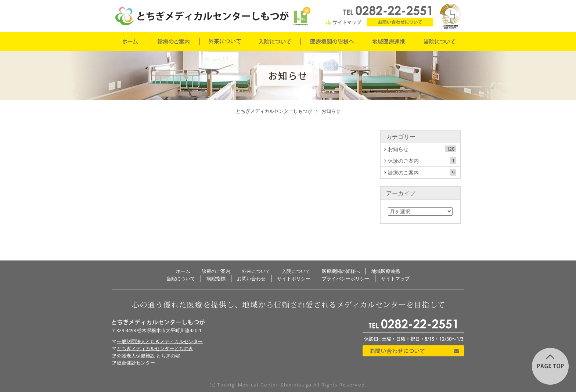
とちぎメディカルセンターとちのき (155, 348)
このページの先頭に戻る (550, 366)
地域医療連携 (389, 42)
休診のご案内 (422, 161)
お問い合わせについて (413, 351)
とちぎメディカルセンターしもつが (158, 322)
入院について (275, 42)
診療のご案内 (174, 42)
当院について (440, 42)
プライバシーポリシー (346, 278)
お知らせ (422, 149)
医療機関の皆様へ (332, 42)
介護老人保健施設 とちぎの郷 (148, 356)
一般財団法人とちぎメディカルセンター (160, 341)
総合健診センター (136, 363)
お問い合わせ (400, 22)
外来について (224, 42)
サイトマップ (344, 22)
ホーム (130, 42)
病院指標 (216, 278)
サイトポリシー (294, 278)
